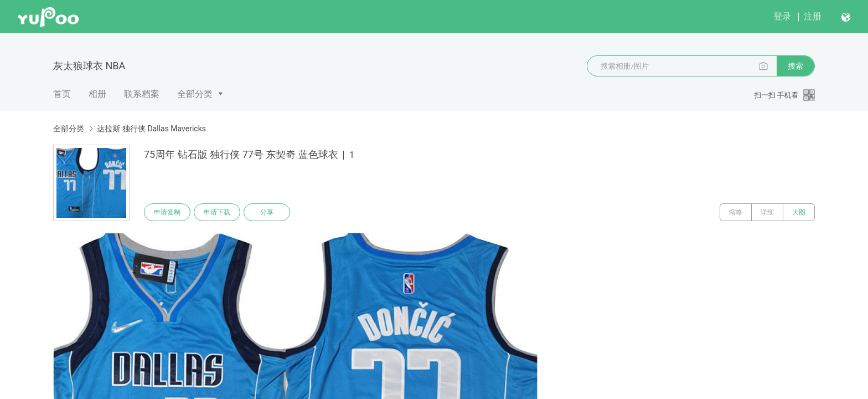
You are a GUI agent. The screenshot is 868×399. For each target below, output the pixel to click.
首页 (62, 94)
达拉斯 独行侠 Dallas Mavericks (151, 129)
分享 (267, 212)
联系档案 (142, 94)
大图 (799, 212)
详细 (767, 212)
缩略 (736, 212)
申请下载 (217, 212)
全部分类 (195, 94)
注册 (813, 16)
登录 (782, 16)
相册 (97, 94)
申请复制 (167, 212)
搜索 (795, 66)
